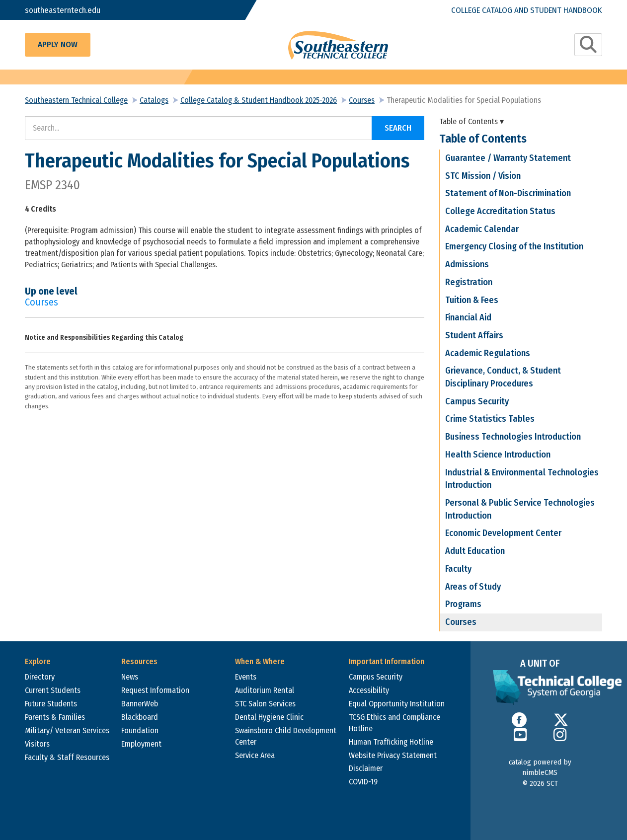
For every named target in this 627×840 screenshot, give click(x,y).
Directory (40, 677)
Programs (463, 604)
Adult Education (475, 551)
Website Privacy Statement (393, 755)
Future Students (51, 704)
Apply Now (58, 44)
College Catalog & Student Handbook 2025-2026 (259, 100)
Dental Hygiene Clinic (269, 717)
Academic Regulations (488, 353)
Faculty (458, 569)
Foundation (140, 730)
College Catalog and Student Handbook (526, 10)
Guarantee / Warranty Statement (508, 158)
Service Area (255, 755)
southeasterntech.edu (63, 10)
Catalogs (154, 100)
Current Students (53, 690)
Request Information (155, 690)
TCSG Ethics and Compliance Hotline (394, 723)
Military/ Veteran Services (67, 730)
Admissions (467, 264)
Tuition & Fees (472, 300)
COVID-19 (363, 782)
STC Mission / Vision (483, 176)
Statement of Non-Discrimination (508, 193)
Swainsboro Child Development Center (286, 736)
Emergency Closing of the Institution (514, 246)
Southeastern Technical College (76, 100)
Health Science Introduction (498, 455)
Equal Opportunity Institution (397, 704)
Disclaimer (366, 768)
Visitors (37, 744)
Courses (362, 100)
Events (246, 677)
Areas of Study (473, 587)
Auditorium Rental (265, 690)
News (130, 677)
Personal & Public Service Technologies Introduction (520, 509)
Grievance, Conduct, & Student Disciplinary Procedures (503, 377)
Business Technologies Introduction (513, 437)
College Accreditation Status (500, 211)
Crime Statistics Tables (490, 419)
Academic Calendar (482, 229)
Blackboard (140, 717)
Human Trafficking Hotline (391, 742)
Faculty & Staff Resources (67, 757)
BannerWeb (140, 704)
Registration (469, 282)
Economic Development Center (503, 533)
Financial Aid (468, 317)
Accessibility (369, 690)
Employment (141, 744)
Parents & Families (55, 717)
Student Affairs (474, 335)
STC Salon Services (265, 704)
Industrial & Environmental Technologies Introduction (522, 479)
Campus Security (477, 401)
